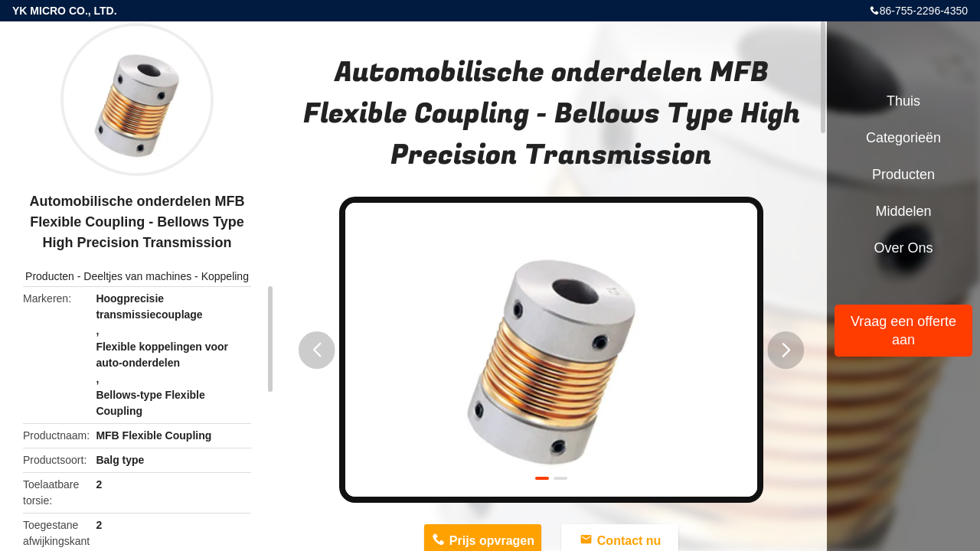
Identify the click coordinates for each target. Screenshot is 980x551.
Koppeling (225, 276)
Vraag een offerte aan (903, 331)
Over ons (903, 248)
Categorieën (903, 138)
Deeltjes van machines (137, 276)
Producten (50, 276)
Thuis (903, 101)
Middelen (903, 211)
